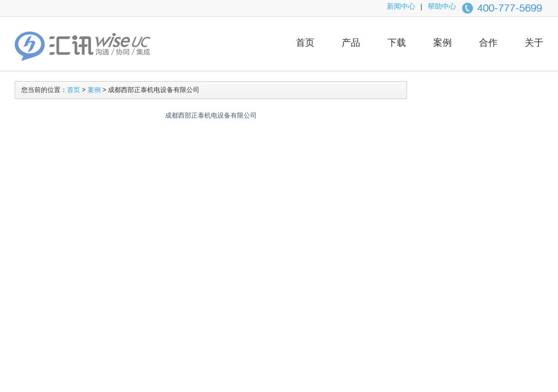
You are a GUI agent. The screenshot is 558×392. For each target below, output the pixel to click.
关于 (534, 43)
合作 (488, 43)
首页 (305, 43)
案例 (442, 43)
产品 (351, 43)
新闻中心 (401, 6)
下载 (397, 43)
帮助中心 (442, 6)
